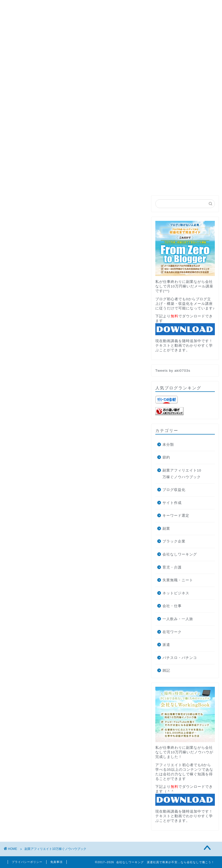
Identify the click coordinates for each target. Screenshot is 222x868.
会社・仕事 (172, 606)
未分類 (168, 445)
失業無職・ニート (178, 580)
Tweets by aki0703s (173, 371)
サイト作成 (172, 503)
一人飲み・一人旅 (178, 619)
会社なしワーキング (180, 554)
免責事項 (56, 862)
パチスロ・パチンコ (180, 658)
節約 (166, 457)
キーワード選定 (176, 516)
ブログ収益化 (174, 490)
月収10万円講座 (82, 88)
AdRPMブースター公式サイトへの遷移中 (49, 100)
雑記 (166, 671)
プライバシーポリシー (27, 862)
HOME (18, 88)
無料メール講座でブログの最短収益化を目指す (111, 167)
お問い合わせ (122, 88)
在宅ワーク (172, 632)
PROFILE (46, 88)
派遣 (166, 645)
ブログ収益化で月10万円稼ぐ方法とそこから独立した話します (69, 112)
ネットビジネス (176, 593)
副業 (166, 529)
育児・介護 (172, 567)
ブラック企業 (174, 541)
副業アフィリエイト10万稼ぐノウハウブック (182, 474)
